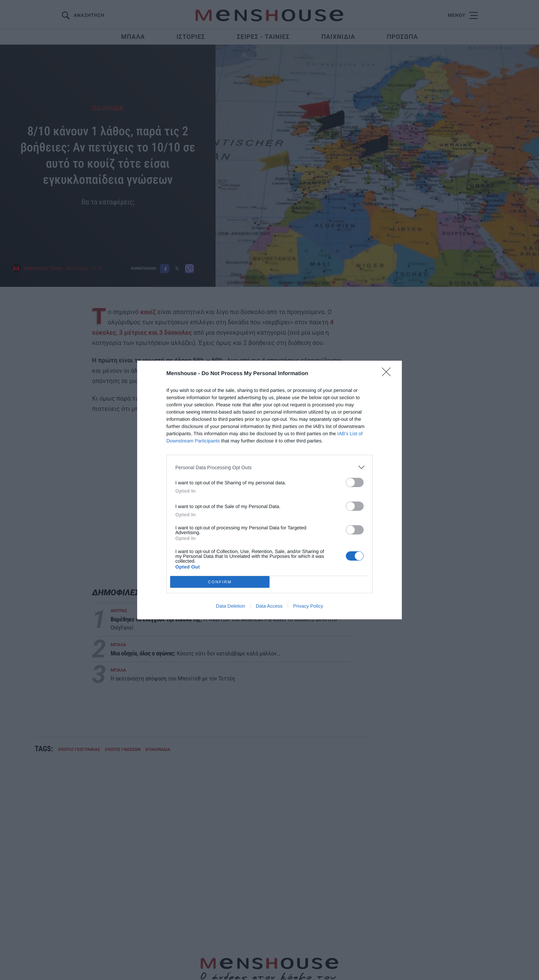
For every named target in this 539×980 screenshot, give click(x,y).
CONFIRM (220, 582)
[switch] (355, 482)
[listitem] (269, 467)
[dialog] (269, 490)
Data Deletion (230, 606)
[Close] (388, 374)
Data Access (269, 606)
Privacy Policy (308, 606)
